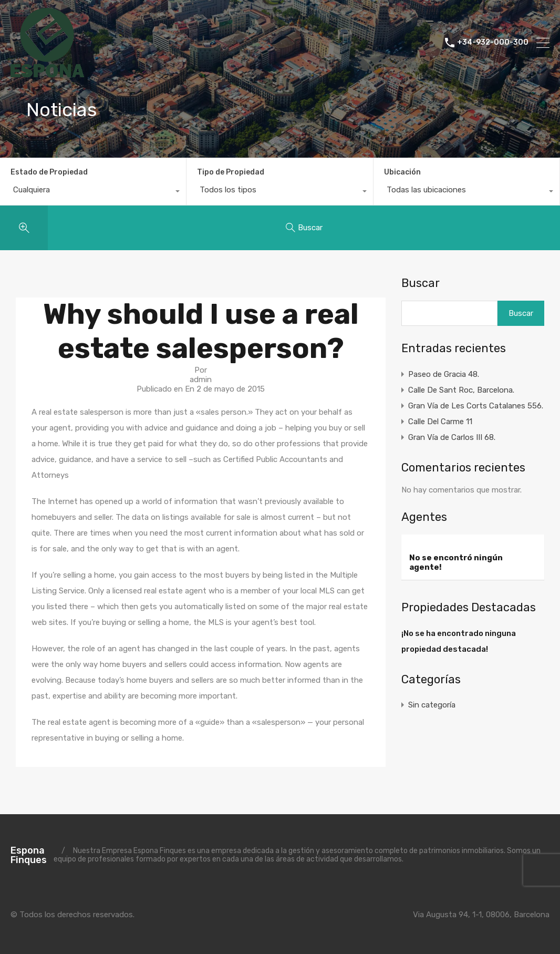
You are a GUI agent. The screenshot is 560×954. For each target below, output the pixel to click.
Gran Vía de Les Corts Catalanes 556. (476, 406)
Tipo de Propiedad (231, 172)
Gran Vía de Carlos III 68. (452, 437)
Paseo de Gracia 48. (444, 374)
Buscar (421, 283)
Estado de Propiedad (49, 172)
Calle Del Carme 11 (440, 422)
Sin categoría (432, 705)
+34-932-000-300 (493, 43)
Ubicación (402, 172)
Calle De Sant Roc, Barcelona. (461, 390)
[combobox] (93, 192)
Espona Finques (29, 855)
